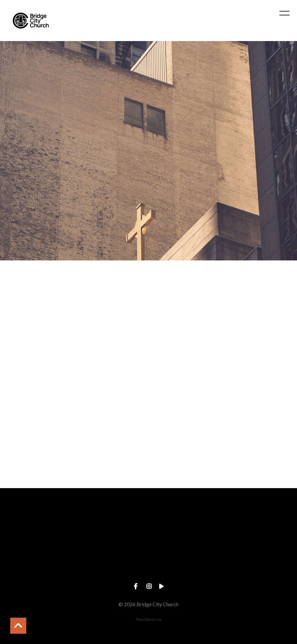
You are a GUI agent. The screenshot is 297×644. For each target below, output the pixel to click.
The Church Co (148, 619)
